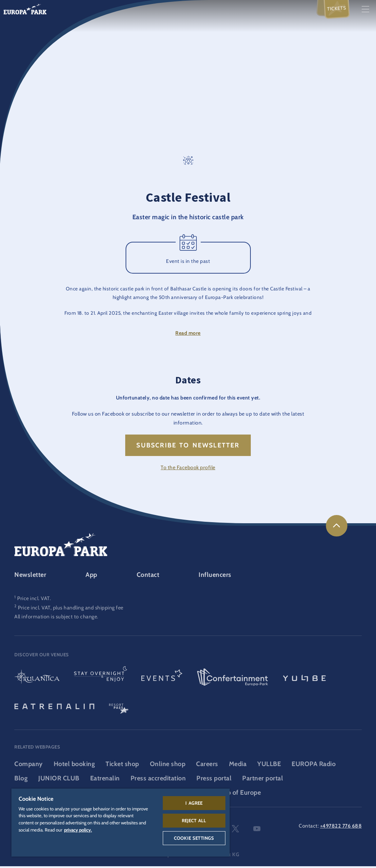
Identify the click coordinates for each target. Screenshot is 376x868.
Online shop (168, 766)
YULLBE (269, 766)
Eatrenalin (105, 780)
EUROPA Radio (314, 766)
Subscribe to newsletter (188, 447)
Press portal (214, 780)
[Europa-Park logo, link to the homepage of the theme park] (25, 8)
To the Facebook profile (188, 469)
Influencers (215, 577)
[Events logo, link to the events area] (162, 679)
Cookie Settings (194, 838)
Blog (21, 780)
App (91, 577)
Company (29, 766)
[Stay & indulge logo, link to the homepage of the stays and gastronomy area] (101, 679)
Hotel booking (74, 766)
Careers (207, 766)
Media (238, 766)
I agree (194, 803)
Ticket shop (122, 766)
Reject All (194, 820)
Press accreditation (158, 780)
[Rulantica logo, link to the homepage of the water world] (37, 679)
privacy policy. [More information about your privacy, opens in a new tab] (78, 830)
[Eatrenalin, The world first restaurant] (54, 707)
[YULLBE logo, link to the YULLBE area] (304, 679)
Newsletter (30, 577)
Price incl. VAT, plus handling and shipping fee (71, 609)
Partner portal (263, 780)
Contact (148, 577)
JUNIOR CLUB (59, 780)
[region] (121, 823)
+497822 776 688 (341, 828)
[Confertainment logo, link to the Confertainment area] (233, 679)
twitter (235, 830)
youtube (257, 830)
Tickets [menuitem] (337, 8)
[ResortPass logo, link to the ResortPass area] (119, 707)
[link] (337, 528)
